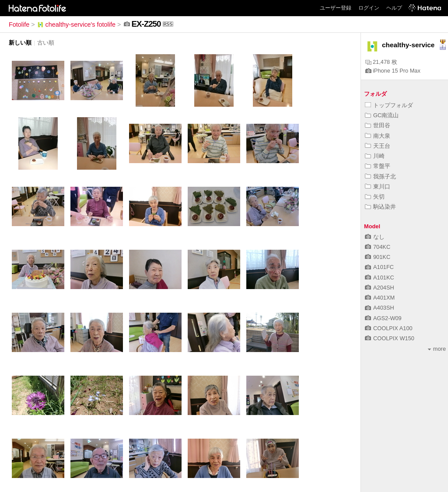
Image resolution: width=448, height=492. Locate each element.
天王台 (378, 146)
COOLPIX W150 (390, 338)
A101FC (379, 267)
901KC (378, 257)
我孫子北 (380, 176)
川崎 (375, 156)
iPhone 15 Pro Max (393, 71)
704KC (378, 247)
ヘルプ (394, 8)
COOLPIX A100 (389, 328)
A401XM (380, 298)
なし (375, 237)
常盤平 (378, 166)
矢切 (375, 197)
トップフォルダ (389, 105)
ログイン (369, 8)
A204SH (380, 288)
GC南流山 (382, 115)
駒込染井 (380, 207)
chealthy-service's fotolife (76, 24)
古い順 (46, 43)
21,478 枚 (381, 62)
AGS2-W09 (383, 318)
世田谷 (378, 125)
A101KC (380, 277)
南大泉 (378, 136)
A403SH (380, 308)
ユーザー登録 (336, 8)
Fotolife (19, 24)
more (437, 349)
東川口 (378, 187)
